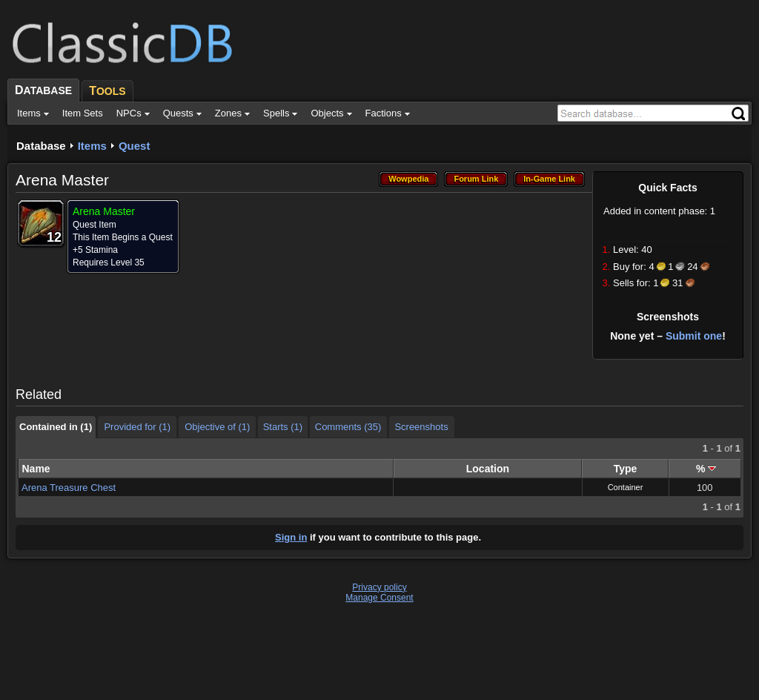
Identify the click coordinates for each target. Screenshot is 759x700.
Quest (135, 146)
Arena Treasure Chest (69, 488)
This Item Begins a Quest (123, 237)
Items (92, 146)
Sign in (291, 537)
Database (41, 146)
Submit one (694, 336)
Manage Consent (379, 598)
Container (626, 487)
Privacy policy (379, 587)
